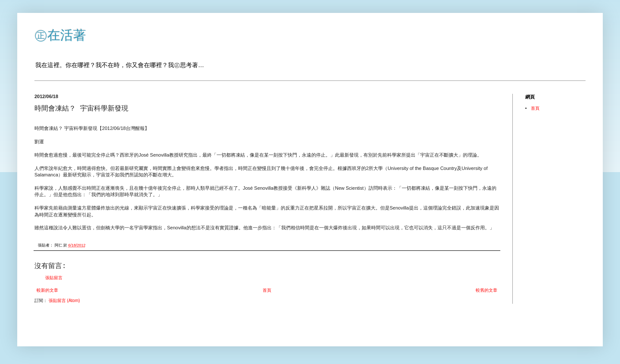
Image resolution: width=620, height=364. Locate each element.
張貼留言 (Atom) (64, 301)
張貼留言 (54, 278)
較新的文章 (47, 290)
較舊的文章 (487, 290)
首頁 (267, 290)
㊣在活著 (60, 35)
